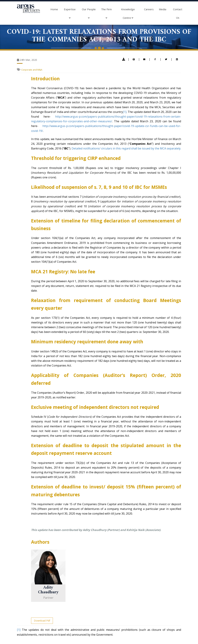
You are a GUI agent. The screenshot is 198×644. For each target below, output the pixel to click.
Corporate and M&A (32, 70)
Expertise (70, 15)
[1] (125, 112)
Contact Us (178, 13)
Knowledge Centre (128, 15)
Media (163, 9)
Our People (89, 15)
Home (54, 9)
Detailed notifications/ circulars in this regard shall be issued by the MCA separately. (126, 148)
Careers (149, 9)
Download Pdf (42, 621)
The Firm (106, 15)
